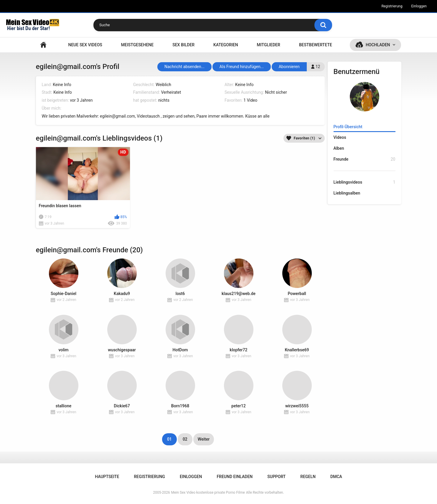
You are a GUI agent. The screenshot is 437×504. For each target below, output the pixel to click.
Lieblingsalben (347, 193)
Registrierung (392, 6)
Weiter (204, 439)
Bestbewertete (316, 45)
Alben (339, 148)
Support (276, 477)
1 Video (250, 100)
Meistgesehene (137, 45)
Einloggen (419, 6)
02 (185, 439)
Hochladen (378, 45)
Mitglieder (269, 45)
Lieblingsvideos (365, 182)
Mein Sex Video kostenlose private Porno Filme (208, 493)
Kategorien (226, 45)
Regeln (308, 477)
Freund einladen (235, 477)
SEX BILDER (183, 45)
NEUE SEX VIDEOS (85, 45)
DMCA (336, 477)
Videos (340, 137)
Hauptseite (43, 45)
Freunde (365, 159)
